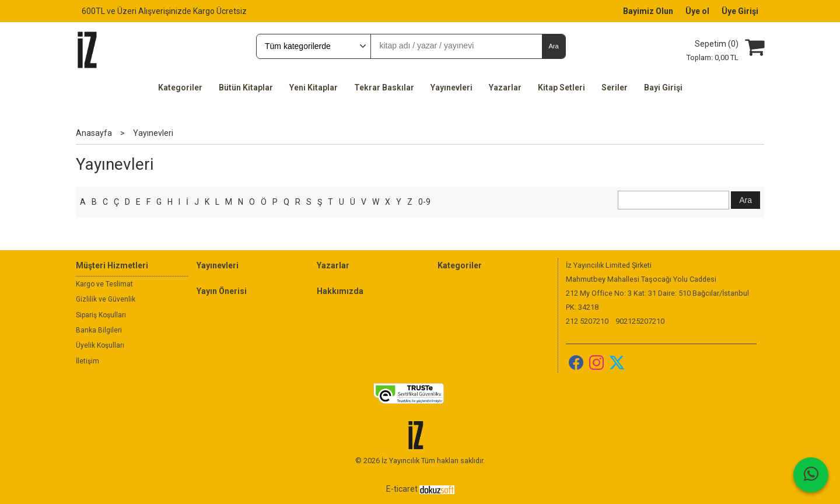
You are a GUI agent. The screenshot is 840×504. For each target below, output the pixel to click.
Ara (553, 46)
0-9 (424, 202)
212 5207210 (587, 321)
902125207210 (640, 321)
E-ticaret (402, 489)
